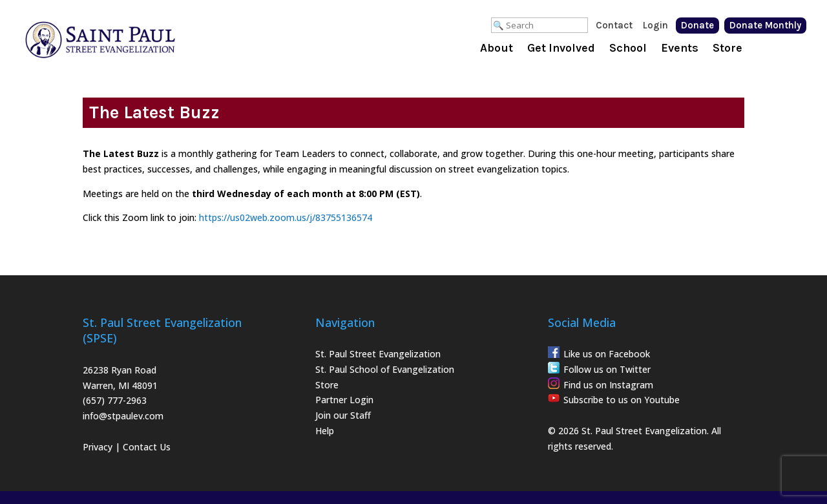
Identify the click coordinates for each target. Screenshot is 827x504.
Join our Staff (343, 415)
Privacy (98, 447)
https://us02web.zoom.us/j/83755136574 (286, 217)
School (628, 49)
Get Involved (561, 49)
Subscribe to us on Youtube (622, 400)
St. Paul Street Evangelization (378, 354)
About (497, 49)
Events (680, 49)
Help (325, 431)
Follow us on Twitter (607, 369)
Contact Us (147, 447)
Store (728, 49)
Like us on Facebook (607, 354)
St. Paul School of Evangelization (385, 369)
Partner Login (344, 400)
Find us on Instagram (608, 385)
